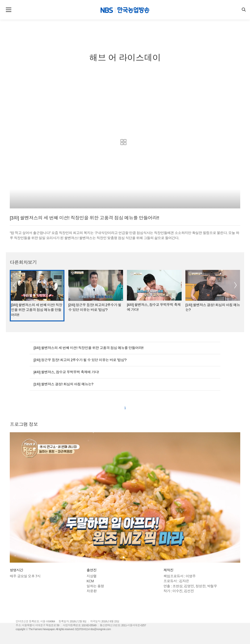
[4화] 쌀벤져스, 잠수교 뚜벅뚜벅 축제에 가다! (66, 372)
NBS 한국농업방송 (125, 11)
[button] (13, 285)
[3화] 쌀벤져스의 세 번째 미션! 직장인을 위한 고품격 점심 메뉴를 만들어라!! (88, 348)
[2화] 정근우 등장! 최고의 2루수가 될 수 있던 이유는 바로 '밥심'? (80, 360)
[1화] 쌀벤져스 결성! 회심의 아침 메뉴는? (63, 384)
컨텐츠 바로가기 (0, 0)
